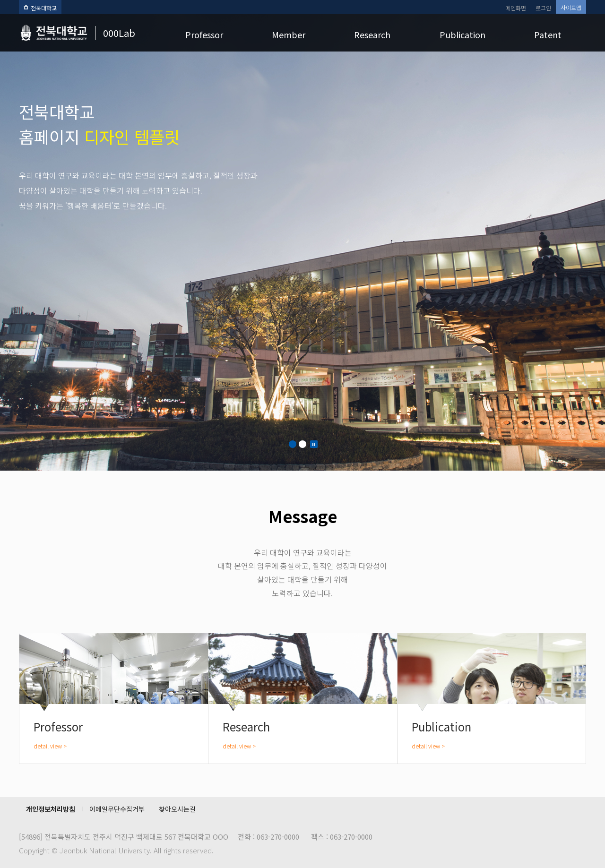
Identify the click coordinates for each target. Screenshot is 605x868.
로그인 (543, 8)
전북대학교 (40, 8)
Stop (314, 444)
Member (289, 34)
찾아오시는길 (177, 809)
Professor (204, 34)
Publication (462, 34)
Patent (548, 34)
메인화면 (516, 8)
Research (372, 34)
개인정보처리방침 (51, 809)
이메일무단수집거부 (117, 809)
